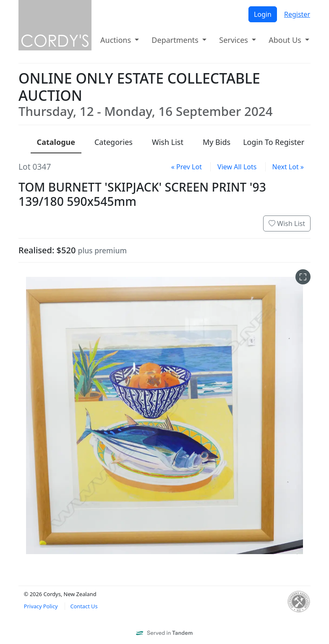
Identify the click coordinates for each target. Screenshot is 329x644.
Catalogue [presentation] (56, 142)
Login (263, 14)
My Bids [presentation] (217, 142)
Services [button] (234, 40)
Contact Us (84, 606)
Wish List (287, 223)
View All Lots (237, 167)
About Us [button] (286, 40)
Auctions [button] (117, 40)
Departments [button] (176, 40)
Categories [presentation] (114, 142)
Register (297, 14)
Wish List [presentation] (168, 142)
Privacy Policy (41, 606)
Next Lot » (288, 167)
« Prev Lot (187, 167)
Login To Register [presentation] (274, 142)
